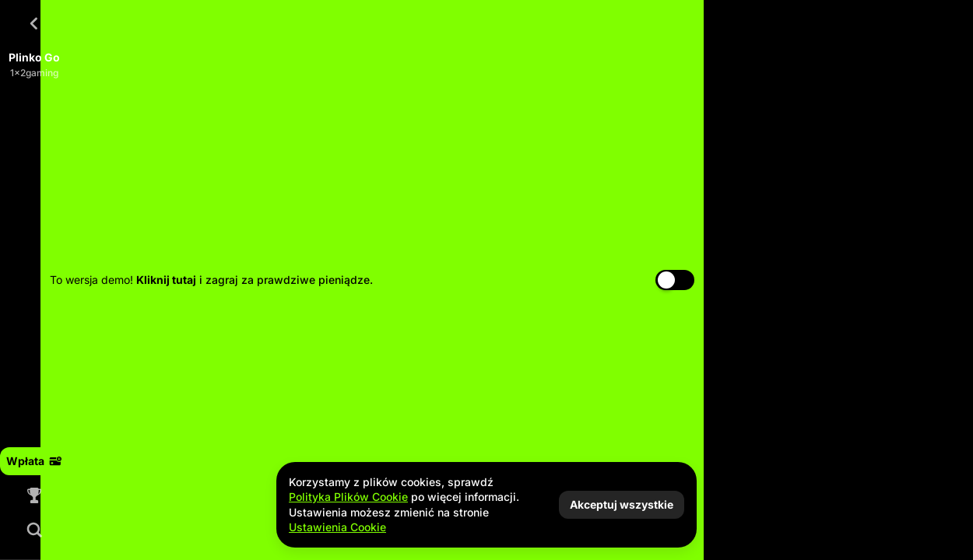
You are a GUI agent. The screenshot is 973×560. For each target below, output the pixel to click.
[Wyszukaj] (34, 530)
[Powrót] (34, 23)
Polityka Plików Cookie (348, 497)
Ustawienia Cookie (337, 527)
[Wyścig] (34, 495)
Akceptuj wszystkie (622, 504)
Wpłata (34, 461)
